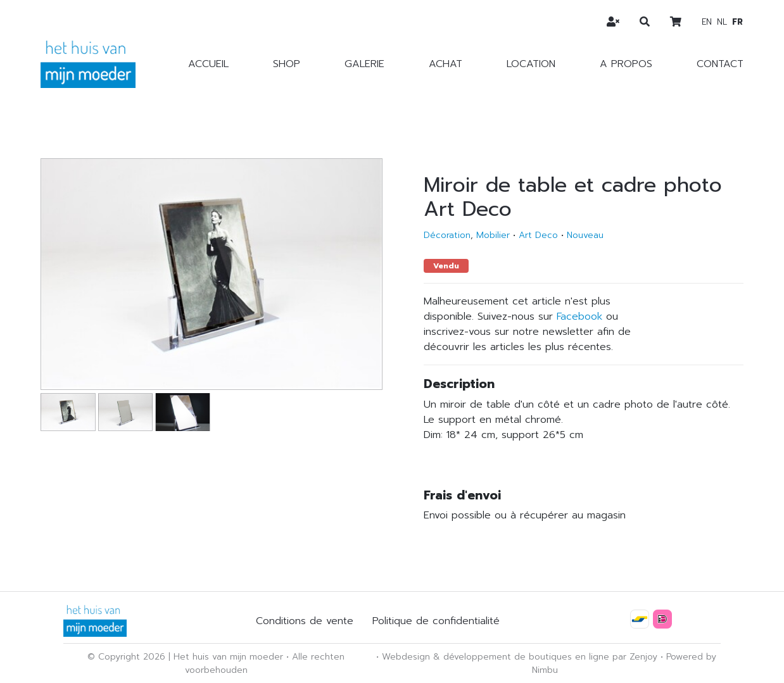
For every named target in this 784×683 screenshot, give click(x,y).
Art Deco (538, 235)
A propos (626, 64)
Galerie (364, 64)
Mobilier (493, 235)
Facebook (579, 316)
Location (531, 64)
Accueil (208, 64)
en (707, 22)
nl (722, 22)
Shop (287, 64)
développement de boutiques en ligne (526, 657)
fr (737, 22)
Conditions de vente (305, 621)
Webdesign (406, 657)
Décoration (447, 235)
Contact (720, 64)
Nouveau (585, 235)
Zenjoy (643, 657)
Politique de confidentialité (436, 621)
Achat (446, 64)
